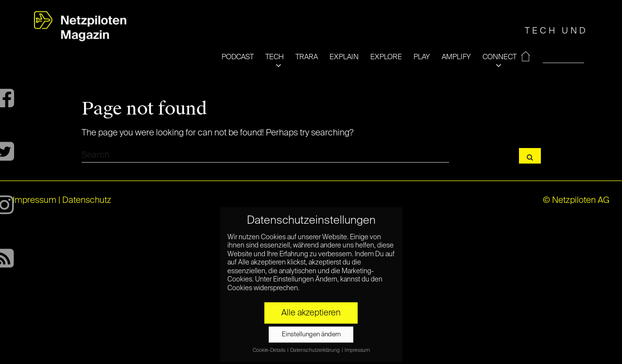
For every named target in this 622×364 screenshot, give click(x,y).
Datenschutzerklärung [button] (315, 347)
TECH (275, 57)
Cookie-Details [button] (269, 347)
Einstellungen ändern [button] (311, 331)
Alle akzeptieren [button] (311, 310)
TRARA (307, 57)
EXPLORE (386, 57)
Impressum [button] (357, 347)
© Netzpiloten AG (576, 200)
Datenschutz (87, 200)
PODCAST (238, 57)
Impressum (35, 200)
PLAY (422, 57)
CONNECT (500, 57)
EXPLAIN (344, 57)
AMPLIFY (456, 57)
